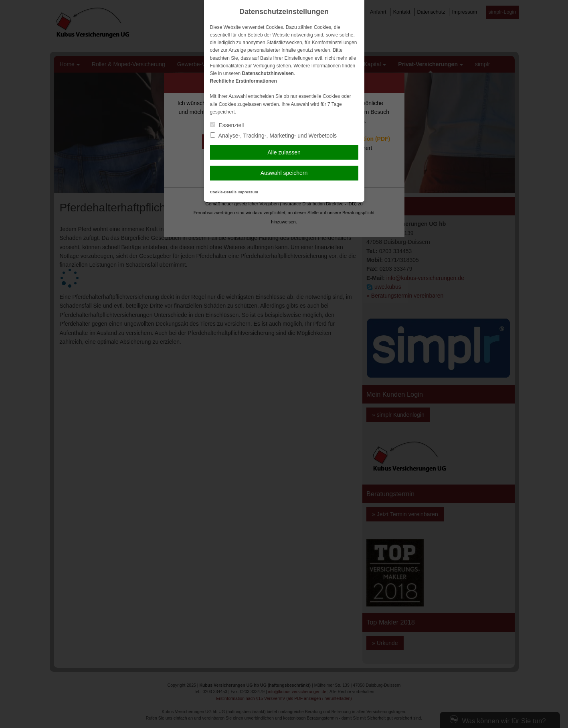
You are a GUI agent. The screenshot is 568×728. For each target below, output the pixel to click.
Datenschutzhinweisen (268, 73)
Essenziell (227, 125)
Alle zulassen (284, 152)
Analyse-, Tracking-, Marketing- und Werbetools (274, 136)
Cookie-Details (223, 192)
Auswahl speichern (284, 173)
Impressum (248, 192)
